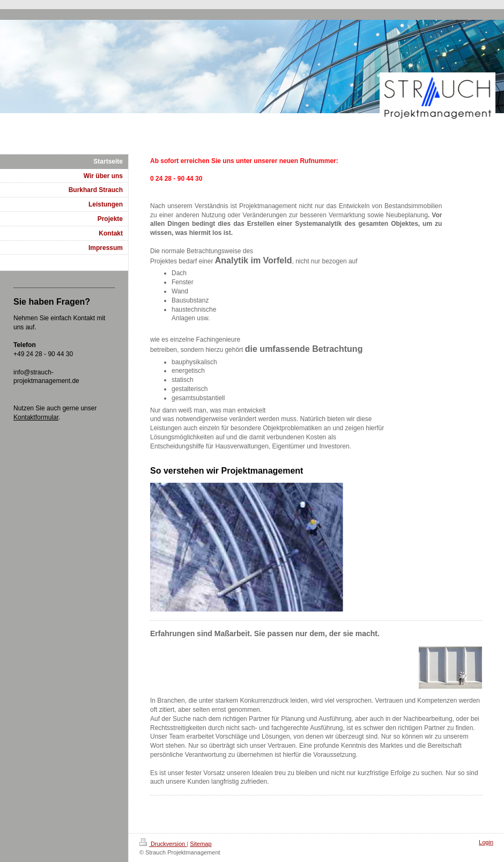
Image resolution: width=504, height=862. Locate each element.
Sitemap (201, 844)
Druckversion (163, 844)
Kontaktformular (36, 417)
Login (486, 842)
